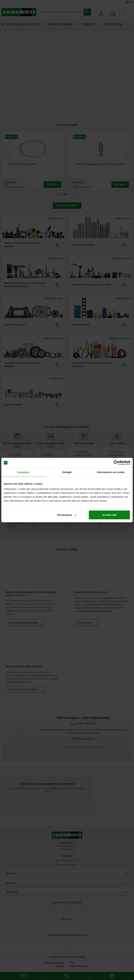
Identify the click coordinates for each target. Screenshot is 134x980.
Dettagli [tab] (67, 472)
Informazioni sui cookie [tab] (111, 472)
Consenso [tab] (23, 472)
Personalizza (67, 515)
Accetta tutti (109, 515)
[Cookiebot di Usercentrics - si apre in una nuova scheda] (116, 463)
